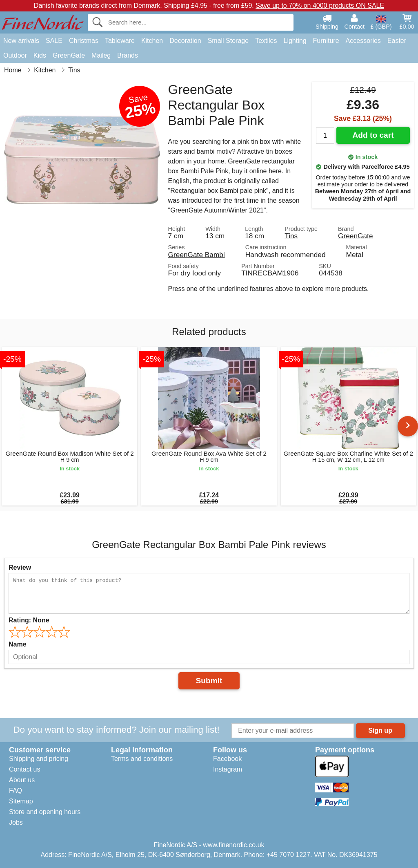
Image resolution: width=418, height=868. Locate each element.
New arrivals (21, 41)
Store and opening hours (45, 812)
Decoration (185, 41)
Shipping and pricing (39, 759)
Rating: (29, 620)
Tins (291, 236)
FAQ (16, 791)
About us (22, 780)
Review (20, 567)
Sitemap (21, 801)
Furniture (326, 41)
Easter (397, 41)
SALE (54, 41)
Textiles (266, 41)
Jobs (16, 822)
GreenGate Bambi (197, 255)
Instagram (228, 769)
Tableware (120, 41)
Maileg (101, 55)
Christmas (84, 41)
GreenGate (69, 55)
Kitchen (152, 41)
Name (18, 644)
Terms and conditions (142, 759)
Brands (128, 55)
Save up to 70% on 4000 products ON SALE (320, 6)
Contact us (24, 769)
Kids (40, 55)
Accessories (363, 41)
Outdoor (15, 55)
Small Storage (228, 41)
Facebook (227, 759)
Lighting (295, 41)
